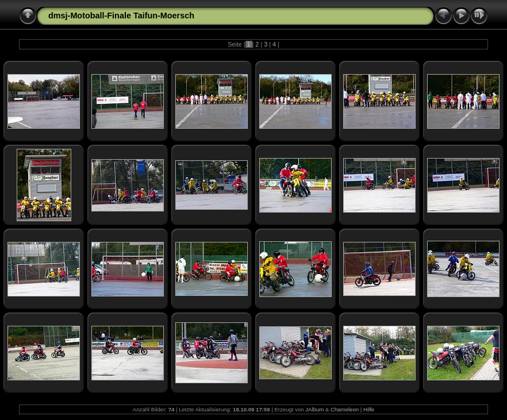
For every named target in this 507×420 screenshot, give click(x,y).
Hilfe (369, 409)
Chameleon (345, 409)
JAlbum (314, 409)
